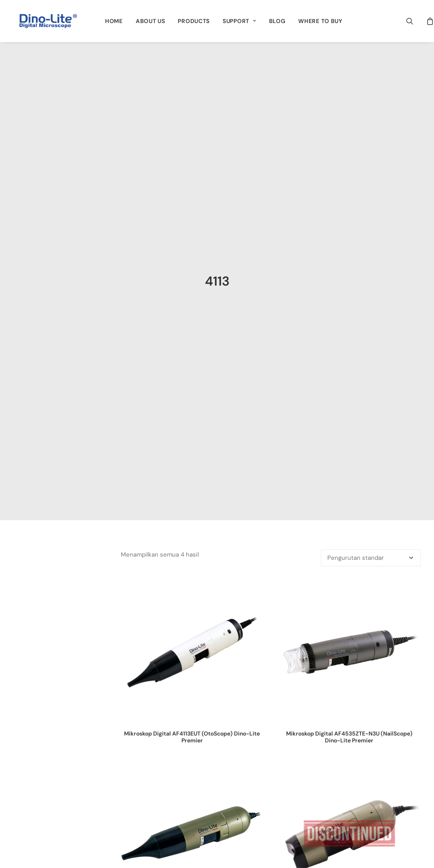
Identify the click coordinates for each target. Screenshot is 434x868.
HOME (114, 21)
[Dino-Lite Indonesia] (48, 21)
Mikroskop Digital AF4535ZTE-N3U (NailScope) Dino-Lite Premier (349, 680)
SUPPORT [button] (239, 21)
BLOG (277, 21)
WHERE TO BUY (320, 21)
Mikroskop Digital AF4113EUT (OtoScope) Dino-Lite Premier (192, 680)
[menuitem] (114, 21)
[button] (415, 21)
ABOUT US (151, 21)
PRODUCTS (194, 21)
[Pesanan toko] (371, 501)
